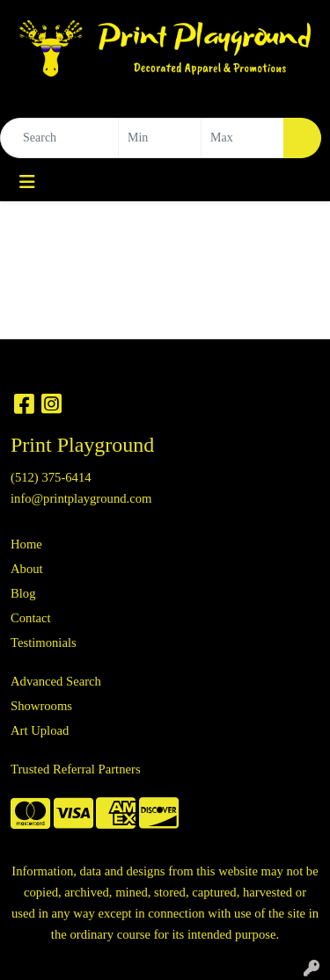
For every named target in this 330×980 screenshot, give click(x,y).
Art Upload (40, 730)
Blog (23, 593)
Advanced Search (56, 681)
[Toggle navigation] (27, 182)
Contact (31, 618)
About (27, 569)
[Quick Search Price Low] (160, 138)
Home (26, 544)
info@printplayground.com (81, 498)
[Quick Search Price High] (242, 138)
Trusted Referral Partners (76, 769)
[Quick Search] (59, 138)
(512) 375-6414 (51, 477)
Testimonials (44, 642)
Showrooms (41, 706)
